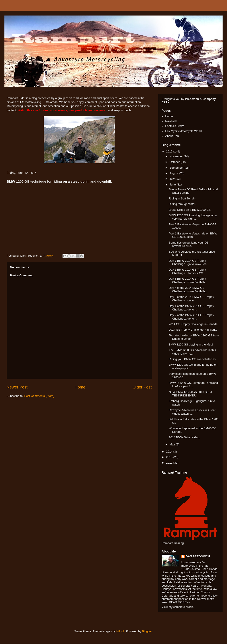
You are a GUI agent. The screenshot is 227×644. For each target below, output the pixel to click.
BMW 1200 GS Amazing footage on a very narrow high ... (193, 217)
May (173, 444)
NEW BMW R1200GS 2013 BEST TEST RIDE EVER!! (190, 394)
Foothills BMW (174, 126)
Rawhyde (171, 121)
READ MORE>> (179, 602)
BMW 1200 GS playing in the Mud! (191, 344)
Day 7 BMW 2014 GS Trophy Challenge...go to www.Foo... (189, 262)
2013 (170, 457)
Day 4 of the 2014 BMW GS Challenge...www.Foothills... (188, 290)
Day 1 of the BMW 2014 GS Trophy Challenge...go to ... (191, 308)
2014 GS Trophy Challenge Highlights (193, 330)
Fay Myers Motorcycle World (183, 131)
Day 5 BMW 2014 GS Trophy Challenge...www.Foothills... (188, 280)
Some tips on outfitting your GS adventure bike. (189, 244)
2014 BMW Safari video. (184, 437)
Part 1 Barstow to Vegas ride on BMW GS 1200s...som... (193, 235)
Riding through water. (182, 204)
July (173, 179)
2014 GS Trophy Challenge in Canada (193, 324)
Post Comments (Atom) (39, 396)
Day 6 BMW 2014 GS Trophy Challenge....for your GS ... (187, 271)
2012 (170, 463)
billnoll (120, 631)
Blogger (147, 631)
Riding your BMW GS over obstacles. (193, 359)
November (177, 156)
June (173, 184)
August (174, 173)
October (175, 162)
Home (80, 387)
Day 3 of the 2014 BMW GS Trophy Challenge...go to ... (191, 299)
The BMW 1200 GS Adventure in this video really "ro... (192, 352)
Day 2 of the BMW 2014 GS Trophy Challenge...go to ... (191, 317)
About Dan (172, 136)
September (177, 168)
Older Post (142, 387)
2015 (170, 151)
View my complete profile (178, 607)
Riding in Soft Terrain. (182, 198)
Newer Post (17, 387)
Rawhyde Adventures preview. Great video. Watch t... (192, 412)
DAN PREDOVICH (198, 556)
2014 (170, 452)
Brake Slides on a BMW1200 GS (190, 210)
